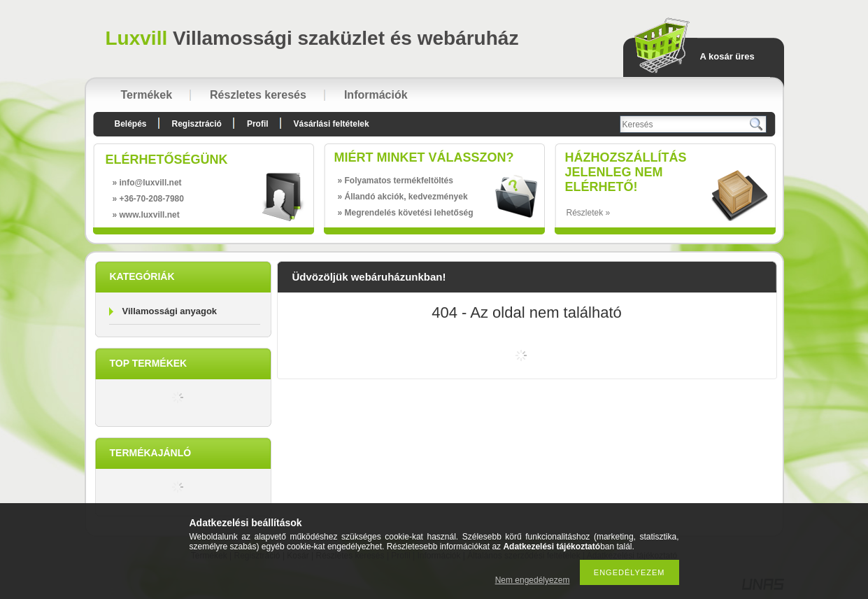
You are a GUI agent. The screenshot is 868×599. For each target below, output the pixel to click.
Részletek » (589, 213)
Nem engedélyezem (533, 580)
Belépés (131, 124)
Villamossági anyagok (170, 311)
